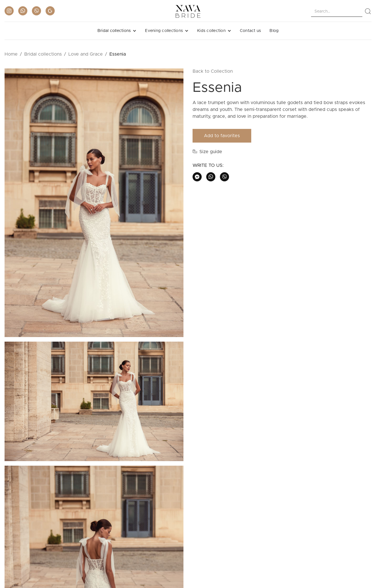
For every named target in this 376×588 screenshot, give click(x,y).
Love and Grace (86, 54)
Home (11, 54)
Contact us (251, 31)
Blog (274, 31)
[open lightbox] (94, 205)
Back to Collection (213, 71)
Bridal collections (43, 54)
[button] (117, 31)
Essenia (118, 54)
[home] (188, 12)
